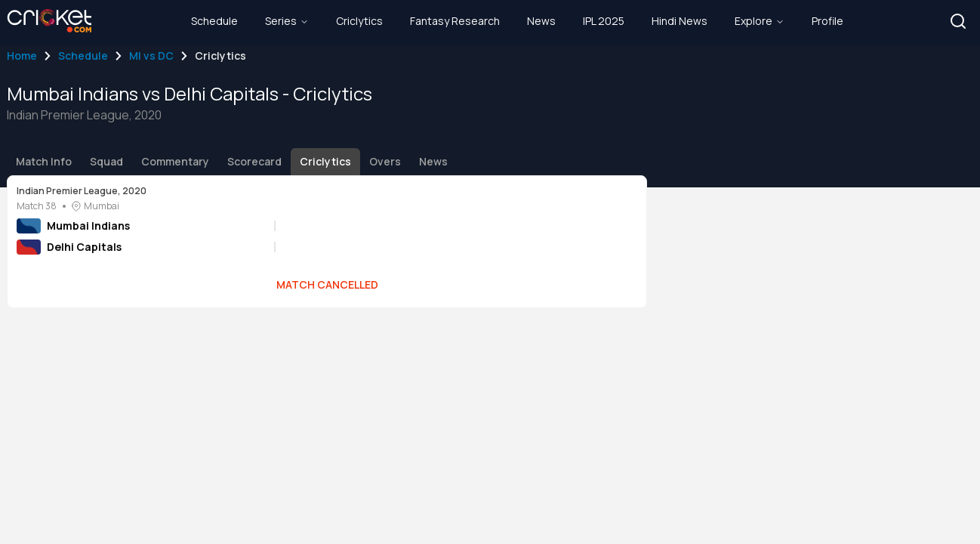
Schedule (83, 56)
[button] (958, 21)
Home (22, 56)
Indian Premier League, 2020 (82, 191)
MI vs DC (151, 56)
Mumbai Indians (88, 226)
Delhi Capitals (84, 247)
